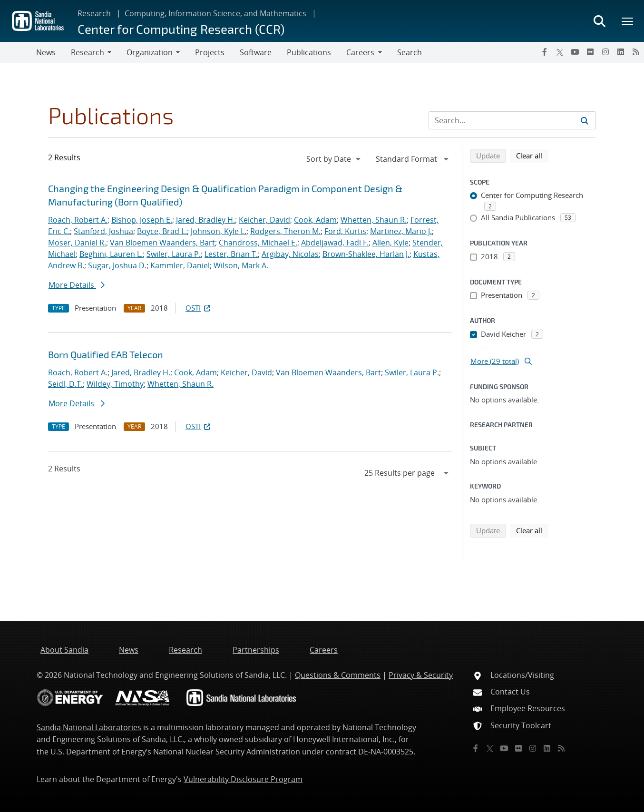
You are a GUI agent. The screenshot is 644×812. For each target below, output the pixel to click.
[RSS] (636, 52)
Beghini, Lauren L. (111, 254)
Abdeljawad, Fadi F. (335, 243)
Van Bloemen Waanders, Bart (162, 243)
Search (410, 52)
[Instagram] (605, 52)
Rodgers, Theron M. (285, 231)
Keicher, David (264, 220)
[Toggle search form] (599, 21)
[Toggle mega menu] (628, 21)
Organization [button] (150, 52)
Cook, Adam (315, 220)
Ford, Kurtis (345, 231)
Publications (309, 52)
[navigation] (334, 159)
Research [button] (88, 52)
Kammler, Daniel (180, 265)
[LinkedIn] (621, 52)
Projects (210, 52)
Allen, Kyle (390, 243)
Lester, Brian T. (231, 254)
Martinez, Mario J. (401, 231)
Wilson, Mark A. (241, 265)
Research (94, 13)
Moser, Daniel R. (77, 243)
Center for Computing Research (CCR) (181, 29)
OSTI (199, 308)
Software (256, 52)
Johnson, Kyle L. (219, 231)
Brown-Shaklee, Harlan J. (366, 254)
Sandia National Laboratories (89, 727)
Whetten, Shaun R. (374, 220)
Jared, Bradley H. (205, 220)
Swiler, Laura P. (174, 254)
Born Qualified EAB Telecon (106, 354)
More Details (77, 285)
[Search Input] (512, 120)
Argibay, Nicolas (290, 254)
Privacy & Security (421, 675)
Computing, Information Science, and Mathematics (215, 13)
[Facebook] (545, 52)
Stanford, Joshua (103, 231)
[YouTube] (575, 52)
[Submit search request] (585, 120)
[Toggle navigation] (18, 52)
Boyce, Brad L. (162, 231)
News (46, 52)
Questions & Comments (338, 675)
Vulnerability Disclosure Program (243, 779)
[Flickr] (590, 52)
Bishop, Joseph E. (142, 220)
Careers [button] (360, 52)
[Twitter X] (560, 52)
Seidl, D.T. (65, 384)
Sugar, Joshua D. (117, 265)
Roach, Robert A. (78, 220)
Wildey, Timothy (115, 384)
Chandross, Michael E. (258, 243)
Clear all (532, 155)
